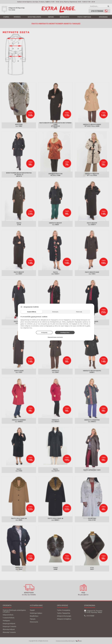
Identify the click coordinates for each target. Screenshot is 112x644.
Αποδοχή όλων (65, 332)
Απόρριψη (44, 332)
